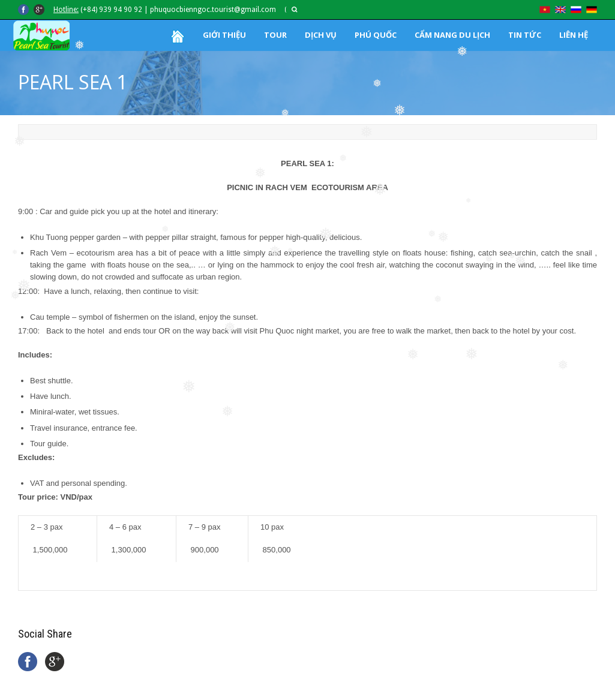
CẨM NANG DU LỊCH (452, 35)
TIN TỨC (525, 35)
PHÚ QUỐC (376, 35)
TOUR (275, 35)
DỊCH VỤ (321, 35)
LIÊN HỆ (574, 35)
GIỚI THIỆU (224, 35)
